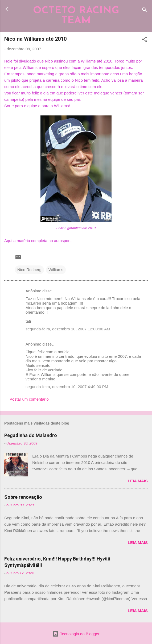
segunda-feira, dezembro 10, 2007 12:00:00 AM (68, 329)
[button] (145, 40)
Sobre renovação (23, 497)
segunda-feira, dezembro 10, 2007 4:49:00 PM (67, 387)
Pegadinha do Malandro (31, 435)
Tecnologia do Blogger (76, 634)
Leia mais (138, 481)
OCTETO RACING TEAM (76, 16)
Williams (56, 270)
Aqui (9, 241)
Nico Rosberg (29, 270)
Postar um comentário (29, 399)
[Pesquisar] (145, 11)
